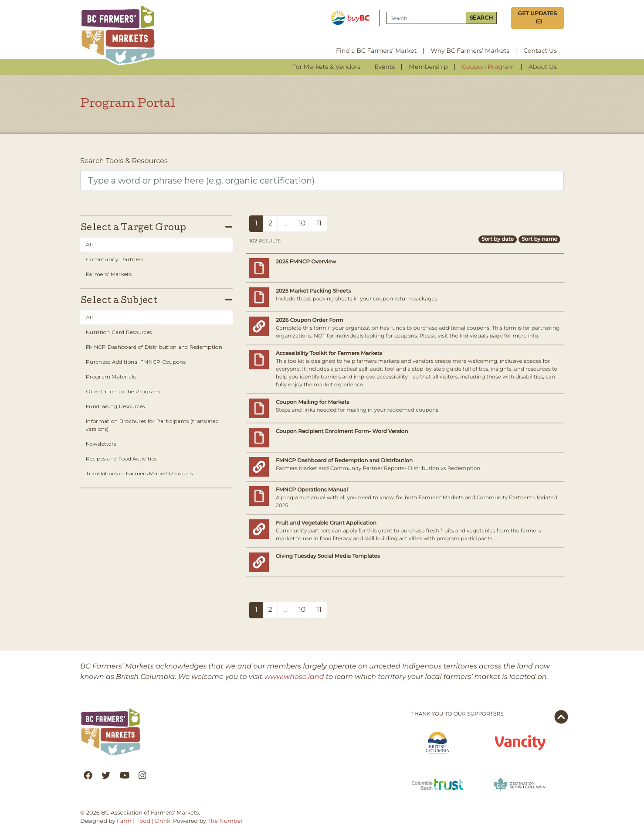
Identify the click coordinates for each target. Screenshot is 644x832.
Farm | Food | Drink (144, 821)
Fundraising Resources (115, 406)
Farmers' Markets (109, 274)
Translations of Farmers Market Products (139, 473)
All (89, 244)
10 (302, 223)
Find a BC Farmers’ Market (376, 51)
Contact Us (540, 51)
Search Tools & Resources (124, 161)
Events (385, 67)
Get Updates (538, 18)
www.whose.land (294, 677)
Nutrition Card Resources (119, 332)
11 (319, 223)
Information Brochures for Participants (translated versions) (152, 425)
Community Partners (114, 259)
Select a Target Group (156, 228)
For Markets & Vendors (326, 67)
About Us (543, 67)
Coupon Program (488, 67)
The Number (225, 821)
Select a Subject (156, 301)
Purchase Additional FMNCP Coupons (136, 362)
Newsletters (101, 444)
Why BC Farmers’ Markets (470, 51)
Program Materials (111, 377)
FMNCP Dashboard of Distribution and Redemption (154, 347)
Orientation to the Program (123, 391)
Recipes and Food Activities (121, 459)
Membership (428, 67)
